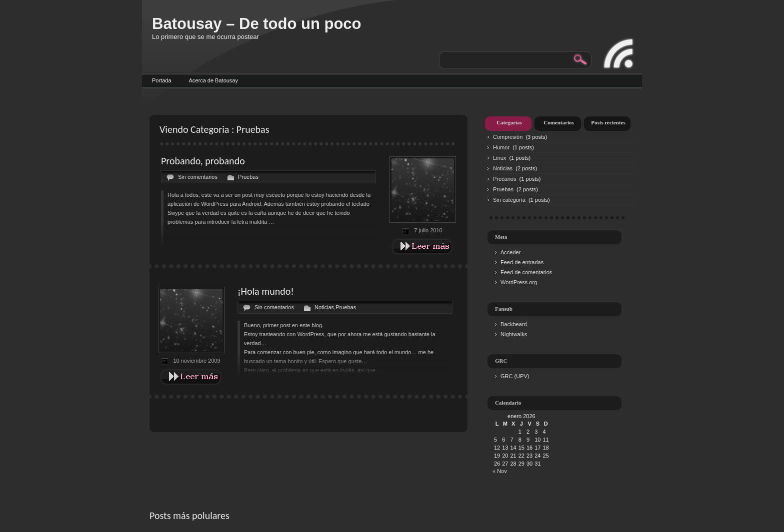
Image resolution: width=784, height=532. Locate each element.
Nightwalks (514, 334)
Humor (501, 147)
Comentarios (559, 122)
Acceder (510, 252)
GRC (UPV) (515, 376)
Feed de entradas (522, 262)
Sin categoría (509, 200)
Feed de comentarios (526, 272)
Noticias (324, 307)
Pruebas (248, 177)
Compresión (508, 137)
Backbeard (514, 324)
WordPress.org (519, 282)
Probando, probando (203, 161)
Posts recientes (608, 122)
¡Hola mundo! (266, 291)
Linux (499, 158)
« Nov (500, 471)
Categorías (509, 122)
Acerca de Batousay (213, 80)
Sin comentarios (198, 177)
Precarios (504, 179)
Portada (162, 80)
